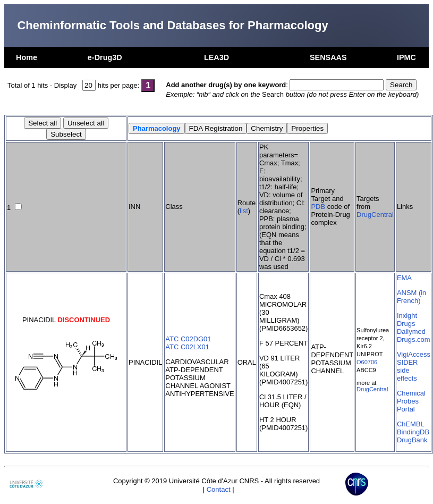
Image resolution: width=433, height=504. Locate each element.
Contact (219, 489)
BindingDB (413, 432)
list (244, 211)
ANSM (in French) (411, 297)
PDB (318, 207)
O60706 (367, 362)
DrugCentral (375, 215)
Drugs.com (414, 339)
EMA (404, 278)
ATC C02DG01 (188, 339)
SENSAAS (328, 57)
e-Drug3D (105, 57)
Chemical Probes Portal (411, 401)
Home (27, 57)
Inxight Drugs (407, 320)
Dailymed (411, 331)
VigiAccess (414, 354)
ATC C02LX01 (187, 347)
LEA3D (217, 57)
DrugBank (412, 440)
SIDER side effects (407, 370)
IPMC (406, 57)
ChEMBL (411, 424)
